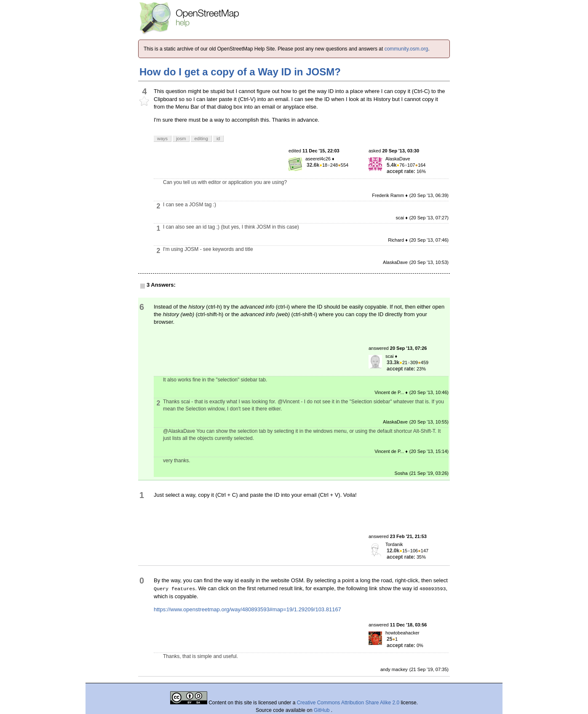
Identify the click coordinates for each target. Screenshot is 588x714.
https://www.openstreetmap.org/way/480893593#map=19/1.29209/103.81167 (247, 609)
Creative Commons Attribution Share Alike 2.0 (348, 703)
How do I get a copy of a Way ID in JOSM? (240, 72)
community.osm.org (406, 49)
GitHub (322, 710)
